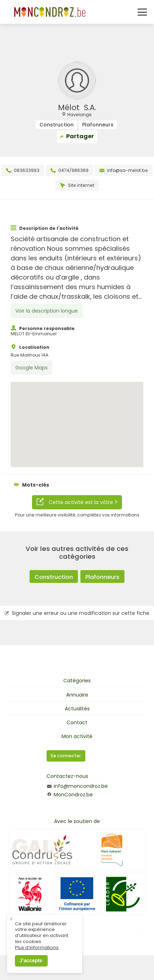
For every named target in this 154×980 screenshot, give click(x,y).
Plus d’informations (37, 948)
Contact (77, 722)
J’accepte (31, 960)
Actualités (77, 709)
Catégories (77, 681)
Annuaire (77, 695)
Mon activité (77, 736)
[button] (77, 418)
